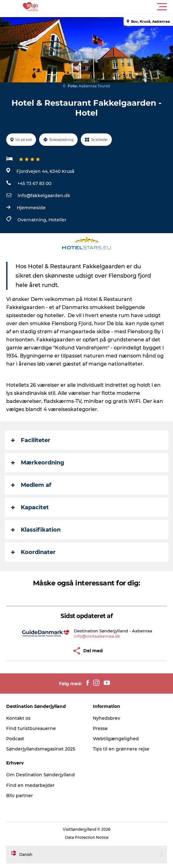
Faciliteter (31, 440)
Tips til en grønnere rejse (121, 749)
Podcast (15, 739)
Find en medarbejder (30, 785)
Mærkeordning (38, 463)
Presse (100, 728)
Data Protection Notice (87, 837)
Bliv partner (20, 796)
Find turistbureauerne (31, 728)
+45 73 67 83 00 (34, 183)
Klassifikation (36, 530)
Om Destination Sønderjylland (41, 775)
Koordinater (33, 552)
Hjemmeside (31, 208)
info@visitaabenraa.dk (97, 636)
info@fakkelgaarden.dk (44, 196)
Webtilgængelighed (116, 739)
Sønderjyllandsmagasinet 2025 (41, 749)
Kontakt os (18, 718)
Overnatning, (33, 220)
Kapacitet (30, 507)
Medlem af (31, 485)
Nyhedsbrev (107, 718)
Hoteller (57, 220)
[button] (114, 7)
